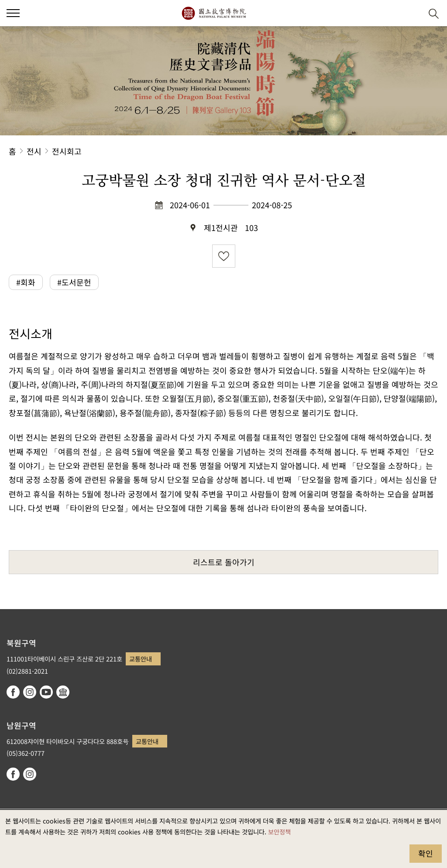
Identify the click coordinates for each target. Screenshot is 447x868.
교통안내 (141, 659)
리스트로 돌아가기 (224, 562)
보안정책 (279, 832)
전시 (34, 151)
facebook (13, 692)
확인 (426, 853)
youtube (46, 692)
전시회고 (67, 151)
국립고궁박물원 (214, 13)
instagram (30, 692)
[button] (412, 13)
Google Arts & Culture (63, 692)
